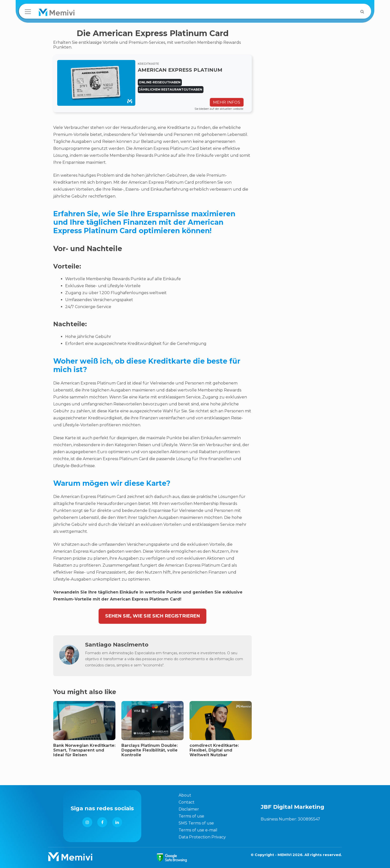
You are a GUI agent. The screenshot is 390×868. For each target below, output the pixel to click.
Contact (187, 802)
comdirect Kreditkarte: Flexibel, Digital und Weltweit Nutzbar (214, 750)
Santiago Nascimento (117, 645)
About (185, 795)
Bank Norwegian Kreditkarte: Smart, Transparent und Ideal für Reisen (84, 750)
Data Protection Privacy (202, 837)
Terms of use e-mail (198, 830)
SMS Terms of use (196, 823)
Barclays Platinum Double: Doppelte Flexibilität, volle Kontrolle (149, 750)
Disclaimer (189, 809)
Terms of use (191, 816)
